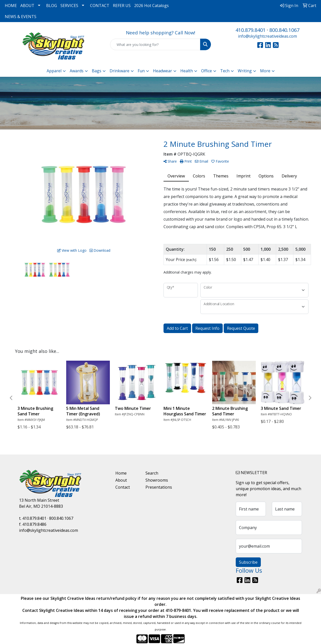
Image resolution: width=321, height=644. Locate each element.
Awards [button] (77, 71)
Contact (123, 487)
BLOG (52, 6)
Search (152, 473)
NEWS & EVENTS (21, 17)
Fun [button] (141, 71)
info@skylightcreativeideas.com (267, 36)
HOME (11, 6)
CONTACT (100, 6)
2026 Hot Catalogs (151, 6)
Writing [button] (245, 71)
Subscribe (248, 562)
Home (121, 473)
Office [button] (207, 71)
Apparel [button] (54, 71)
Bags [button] (97, 71)
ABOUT (27, 6)
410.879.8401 (251, 30)
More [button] (265, 71)
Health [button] (187, 71)
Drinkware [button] (119, 71)
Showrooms (157, 480)
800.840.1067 (284, 30)
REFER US (122, 6)
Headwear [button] (163, 71)
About (121, 480)
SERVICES (69, 6)
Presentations (157, 487)
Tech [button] (225, 71)
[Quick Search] (155, 44)
